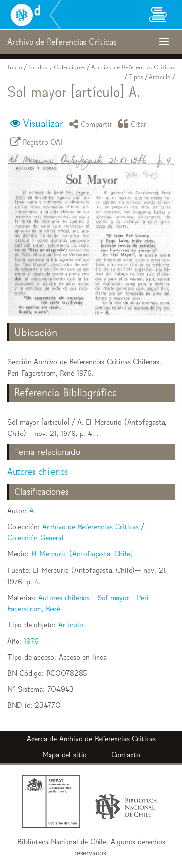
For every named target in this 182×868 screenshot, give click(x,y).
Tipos (136, 77)
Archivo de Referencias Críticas (133, 67)
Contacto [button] (126, 755)
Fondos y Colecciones (57, 67)
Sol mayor (113, 597)
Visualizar (43, 123)
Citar (134, 124)
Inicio (15, 67)
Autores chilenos (38, 472)
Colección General (35, 538)
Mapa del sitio (65, 755)
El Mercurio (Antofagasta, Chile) (82, 554)
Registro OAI (38, 142)
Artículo (160, 77)
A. (32, 510)
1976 (31, 641)
